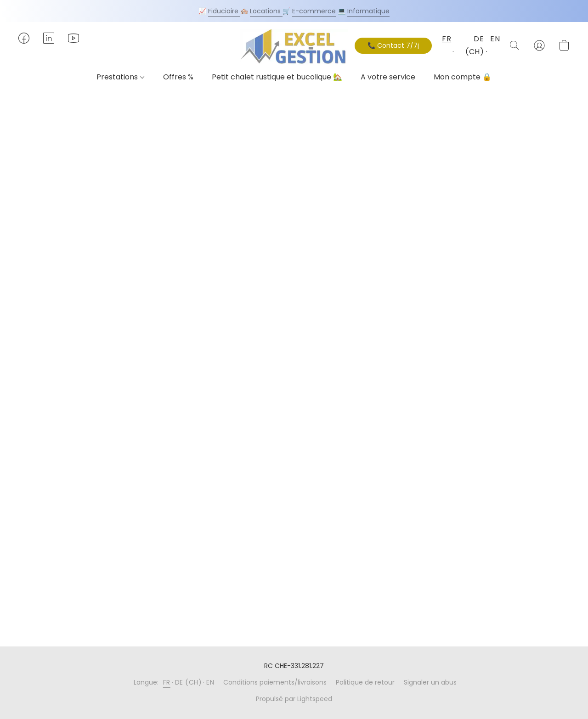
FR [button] (446, 39)
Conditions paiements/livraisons (275, 682)
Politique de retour (365, 682)
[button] (294, 47)
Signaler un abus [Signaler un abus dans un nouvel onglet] (430, 682)
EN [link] (210, 682)
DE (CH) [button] (475, 45)
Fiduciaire (224, 11)
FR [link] (167, 682)
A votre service (388, 77)
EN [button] (495, 39)
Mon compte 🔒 (463, 77)
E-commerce (314, 11)
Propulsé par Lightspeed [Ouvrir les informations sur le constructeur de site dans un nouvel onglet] (294, 699)
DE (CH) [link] (189, 682)
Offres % (178, 77)
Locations (266, 11)
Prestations (120, 77)
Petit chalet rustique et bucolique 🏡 (277, 77)
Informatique (368, 11)
